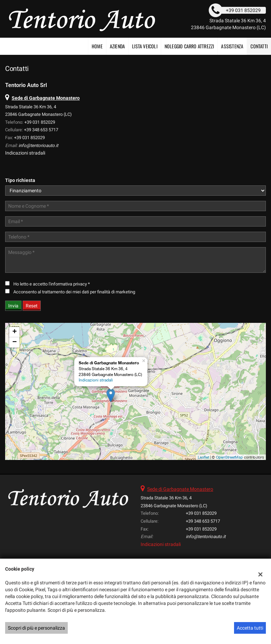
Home (97, 46)
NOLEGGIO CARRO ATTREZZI (189, 46)
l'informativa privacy (68, 284)
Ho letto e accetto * (52, 284)
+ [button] (15, 332)
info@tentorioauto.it (38, 145)
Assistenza (232, 46)
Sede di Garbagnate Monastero (180, 489)
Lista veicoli (145, 46)
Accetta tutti (250, 628)
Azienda (117, 46)
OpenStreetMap (229, 457)
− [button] (15, 342)
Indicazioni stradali (25, 153)
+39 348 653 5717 (41, 130)
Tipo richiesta (20, 180)
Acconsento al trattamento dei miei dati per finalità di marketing (74, 292)
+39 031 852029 (40, 122)
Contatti (259, 46)
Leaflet (203, 457)
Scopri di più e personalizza (36, 628)
